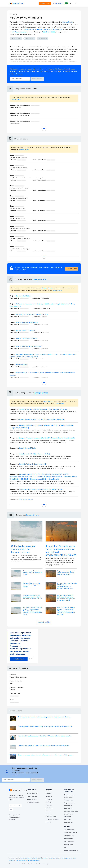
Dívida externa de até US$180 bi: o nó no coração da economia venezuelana (43, 746)
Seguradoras (68, 822)
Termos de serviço (15, 864)
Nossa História (32, 796)
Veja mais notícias (44, 622)
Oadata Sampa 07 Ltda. (27, 448)
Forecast (49, 805)
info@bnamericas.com (20, 32)
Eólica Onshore (29, 29)
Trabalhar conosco (33, 802)
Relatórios (49, 808)
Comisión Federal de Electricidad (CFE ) (33, 464)
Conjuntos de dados (52, 819)
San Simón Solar (22, 365)
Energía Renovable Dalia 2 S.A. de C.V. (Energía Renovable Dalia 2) (42, 420)
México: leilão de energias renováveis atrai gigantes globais (32, 585)
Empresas (49, 796)
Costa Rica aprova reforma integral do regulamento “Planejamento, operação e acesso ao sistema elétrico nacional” (66, 611)
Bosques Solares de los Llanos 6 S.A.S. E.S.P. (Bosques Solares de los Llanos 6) (47, 438)
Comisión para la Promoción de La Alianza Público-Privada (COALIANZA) (45, 409)
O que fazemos (32, 793)
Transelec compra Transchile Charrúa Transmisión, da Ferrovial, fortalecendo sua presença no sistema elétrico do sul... (33, 611)
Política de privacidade (30, 864)
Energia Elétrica (68, 22)
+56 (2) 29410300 (49, 32)
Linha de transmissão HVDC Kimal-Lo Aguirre (32, 314)
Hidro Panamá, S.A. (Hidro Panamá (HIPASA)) (35, 454)
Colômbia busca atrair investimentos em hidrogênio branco (23, 549)
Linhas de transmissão (43, 29)
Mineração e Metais (71, 833)
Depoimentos (32, 799)
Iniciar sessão (58, 3)
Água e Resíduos (70, 842)
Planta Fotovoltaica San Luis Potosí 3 (29, 346)
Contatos (49, 799)
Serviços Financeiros (71, 811)
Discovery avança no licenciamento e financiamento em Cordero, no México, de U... (46, 755)
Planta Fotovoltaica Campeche (27, 322)
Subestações (58, 29)
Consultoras (68, 808)
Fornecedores (69, 800)
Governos (67, 819)
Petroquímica (68, 845)
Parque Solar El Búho (23, 296)
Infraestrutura (69, 839)
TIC (65, 848)
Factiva (48, 811)
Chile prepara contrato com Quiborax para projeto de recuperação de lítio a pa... (45, 717)
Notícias (48, 802)
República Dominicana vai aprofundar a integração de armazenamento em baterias (32, 597)
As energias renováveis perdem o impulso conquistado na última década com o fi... (45, 726)
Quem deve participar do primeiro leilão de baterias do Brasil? (33, 573)
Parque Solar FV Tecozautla (26, 330)
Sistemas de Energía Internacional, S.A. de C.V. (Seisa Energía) (41, 489)
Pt (67, 3)
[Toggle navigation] (76, 3)
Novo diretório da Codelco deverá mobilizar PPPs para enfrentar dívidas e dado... (45, 736)
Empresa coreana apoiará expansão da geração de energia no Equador (66, 573)
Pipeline (48, 822)
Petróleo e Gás (69, 836)
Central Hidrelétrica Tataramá (27, 338)
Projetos (48, 793)
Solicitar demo (45, 3)
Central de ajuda (44, 864)
